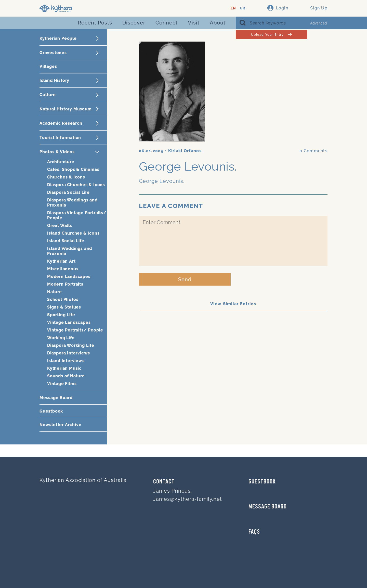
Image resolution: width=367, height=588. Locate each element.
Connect (167, 23)
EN (233, 8)
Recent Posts (95, 23)
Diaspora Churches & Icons (76, 185)
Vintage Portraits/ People (75, 330)
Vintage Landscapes (69, 322)
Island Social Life (66, 241)
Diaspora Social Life (68, 192)
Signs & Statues (64, 307)
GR (243, 8)
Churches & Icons (66, 177)
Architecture (61, 162)
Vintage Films (62, 384)
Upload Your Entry (271, 35)
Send (185, 279)
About (218, 23)
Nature (55, 292)
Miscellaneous (63, 269)
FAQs (254, 532)
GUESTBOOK (262, 482)
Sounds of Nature (66, 376)
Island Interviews (66, 361)
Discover (134, 23)
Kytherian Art (61, 261)
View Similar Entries (233, 304)
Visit (194, 23)
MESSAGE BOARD (268, 507)
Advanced (319, 23)
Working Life (61, 338)
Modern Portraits (65, 284)
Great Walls (60, 226)
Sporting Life (61, 315)
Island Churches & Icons (73, 233)
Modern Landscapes (69, 277)
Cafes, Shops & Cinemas (73, 169)
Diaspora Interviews (69, 353)
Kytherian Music (64, 368)
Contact (164, 482)
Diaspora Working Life (71, 345)
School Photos (63, 299)
